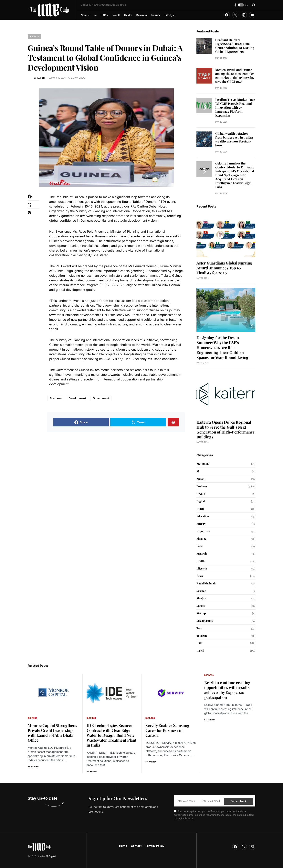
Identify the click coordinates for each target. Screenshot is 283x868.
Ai (198, 471)
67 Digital (51, 856)
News (200, 576)
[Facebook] (227, 15)
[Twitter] (235, 15)
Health (201, 561)
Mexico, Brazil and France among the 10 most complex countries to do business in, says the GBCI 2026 (235, 76)
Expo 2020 (203, 531)
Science (201, 591)
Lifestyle (202, 568)
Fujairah (202, 553)
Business (34, 37)
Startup (201, 613)
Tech (199, 628)
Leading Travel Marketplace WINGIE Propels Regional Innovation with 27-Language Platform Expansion (235, 107)
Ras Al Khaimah (206, 583)
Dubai (200, 509)
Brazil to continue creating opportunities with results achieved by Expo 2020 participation (227, 690)
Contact (136, 846)
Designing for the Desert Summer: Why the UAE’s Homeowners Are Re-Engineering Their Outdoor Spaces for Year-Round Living (222, 347)
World (200, 651)
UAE (199, 643)
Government (101, 398)
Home (123, 846)
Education (203, 516)
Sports (200, 606)
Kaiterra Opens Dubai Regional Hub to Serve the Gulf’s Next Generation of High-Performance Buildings (226, 429)
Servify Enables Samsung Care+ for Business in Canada (167, 730)
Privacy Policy (155, 846)
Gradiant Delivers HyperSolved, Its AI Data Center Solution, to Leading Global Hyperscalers (235, 46)
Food (199, 546)
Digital (201, 501)
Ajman (200, 479)
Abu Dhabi (203, 464)
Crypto (201, 494)
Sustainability (205, 621)
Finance (201, 539)
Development (77, 398)
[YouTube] (252, 15)
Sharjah (201, 598)
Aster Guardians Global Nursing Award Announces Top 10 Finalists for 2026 (224, 268)
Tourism (202, 636)
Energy (201, 524)
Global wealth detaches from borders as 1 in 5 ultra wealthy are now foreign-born (234, 139)
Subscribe (237, 801)
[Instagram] (244, 15)
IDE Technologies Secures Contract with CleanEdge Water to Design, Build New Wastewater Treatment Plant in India (111, 735)
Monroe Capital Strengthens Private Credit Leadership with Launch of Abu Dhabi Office (52, 733)
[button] (241, 5)
